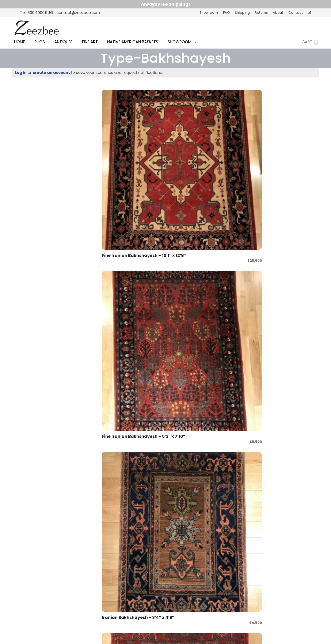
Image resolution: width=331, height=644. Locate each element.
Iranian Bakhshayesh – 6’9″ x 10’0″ (122, 364)
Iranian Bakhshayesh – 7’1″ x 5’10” (121, 439)
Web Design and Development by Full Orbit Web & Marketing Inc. (165, 623)
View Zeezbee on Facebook (202, 576)
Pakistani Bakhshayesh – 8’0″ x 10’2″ (285, 513)
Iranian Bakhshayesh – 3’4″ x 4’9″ (229, 141)
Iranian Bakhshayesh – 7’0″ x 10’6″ (289, 364)
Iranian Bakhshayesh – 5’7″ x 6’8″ (178, 290)
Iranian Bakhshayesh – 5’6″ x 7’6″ (122, 290)
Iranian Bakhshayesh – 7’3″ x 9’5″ (122, 513)
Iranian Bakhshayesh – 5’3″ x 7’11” (122, 215)
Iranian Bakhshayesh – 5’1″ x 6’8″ (289, 141)
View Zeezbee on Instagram (211, 576)
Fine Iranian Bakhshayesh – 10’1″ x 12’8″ (117, 141)
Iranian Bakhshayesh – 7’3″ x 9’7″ (177, 513)
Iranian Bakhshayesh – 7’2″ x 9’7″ (177, 439)
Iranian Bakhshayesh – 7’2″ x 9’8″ (233, 439)
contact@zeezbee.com (172, 576)
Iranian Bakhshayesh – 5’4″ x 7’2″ (173, 215)
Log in (21, 73)
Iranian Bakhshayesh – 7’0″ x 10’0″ (178, 364)
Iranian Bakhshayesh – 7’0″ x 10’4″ (233, 364)
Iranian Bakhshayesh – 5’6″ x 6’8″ (233, 215)
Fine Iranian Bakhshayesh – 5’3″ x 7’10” (178, 141)
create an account (51, 73)
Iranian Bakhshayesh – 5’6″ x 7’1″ (289, 215)
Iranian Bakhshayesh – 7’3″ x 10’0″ (289, 439)
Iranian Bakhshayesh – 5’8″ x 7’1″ (285, 290)
